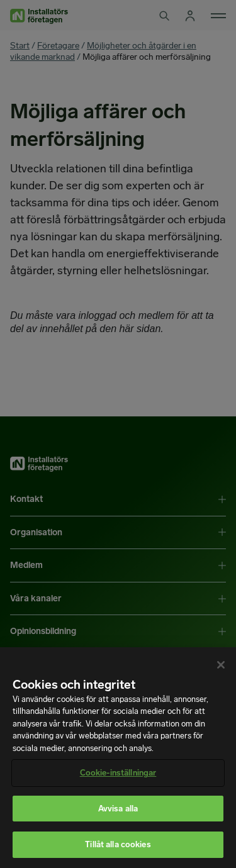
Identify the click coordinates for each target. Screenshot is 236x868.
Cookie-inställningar (118, 773)
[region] (118, 758)
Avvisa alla (118, 809)
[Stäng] (221, 665)
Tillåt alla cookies (118, 844)
